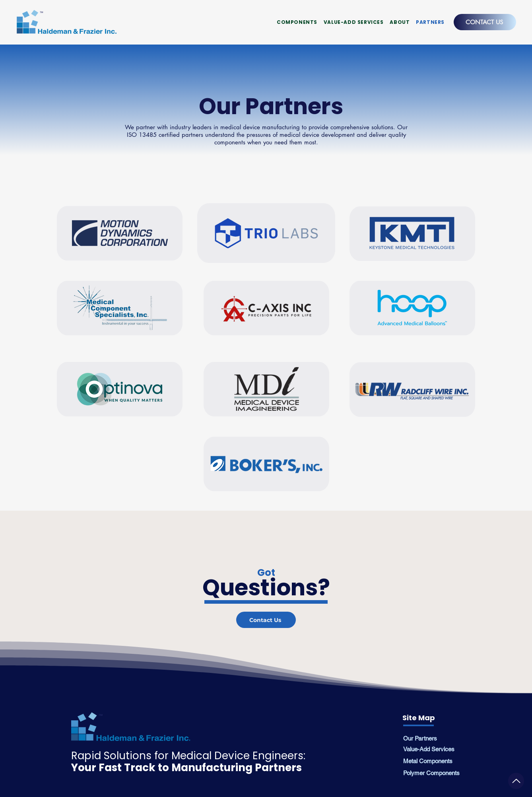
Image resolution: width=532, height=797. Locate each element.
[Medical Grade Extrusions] (516, 781)
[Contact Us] (266, 620)
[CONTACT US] (485, 22)
